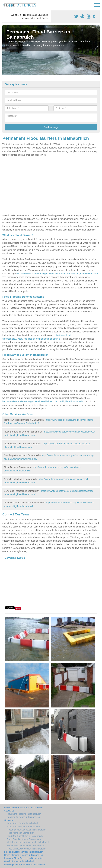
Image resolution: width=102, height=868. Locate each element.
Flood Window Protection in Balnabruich (26, 849)
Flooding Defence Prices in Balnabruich (24, 852)
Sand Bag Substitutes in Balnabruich (25, 836)
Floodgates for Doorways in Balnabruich (26, 830)
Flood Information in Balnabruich (20, 861)
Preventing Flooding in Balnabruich (24, 814)
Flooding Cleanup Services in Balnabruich (25, 865)
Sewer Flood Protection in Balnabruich (25, 846)
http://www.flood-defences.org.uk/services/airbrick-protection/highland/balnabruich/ (43, 401)
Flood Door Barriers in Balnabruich (24, 839)
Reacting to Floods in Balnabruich (23, 817)
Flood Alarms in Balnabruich (20, 833)
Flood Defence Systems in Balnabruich (23, 808)
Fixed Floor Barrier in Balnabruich (23, 827)
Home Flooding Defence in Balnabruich (24, 855)
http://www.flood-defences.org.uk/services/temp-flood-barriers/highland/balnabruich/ (57, 274)
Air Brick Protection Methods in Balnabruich (28, 842)
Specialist (9, 811)
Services (9, 820)
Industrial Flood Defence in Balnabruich (24, 858)
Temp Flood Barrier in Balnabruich (23, 823)
